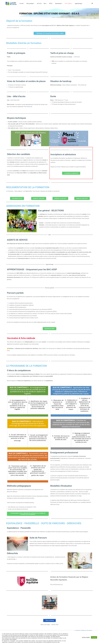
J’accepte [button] (94, 637)
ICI (76, 546)
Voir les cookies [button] (86, 637)
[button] (24, 3)
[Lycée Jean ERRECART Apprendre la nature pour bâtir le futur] (11, 3)
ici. (79, 57)
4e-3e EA (39, 3)
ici (86, 85)
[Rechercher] (92, 3)
